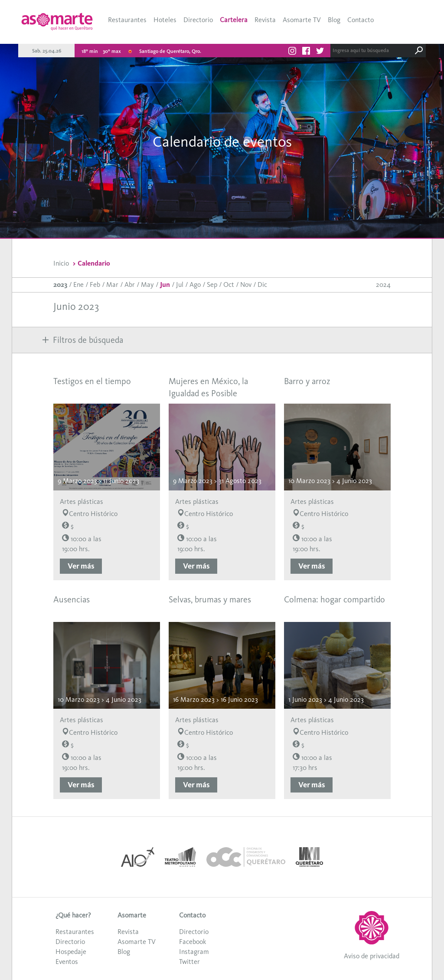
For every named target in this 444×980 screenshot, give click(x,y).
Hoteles (165, 20)
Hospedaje (71, 952)
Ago (195, 284)
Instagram (194, 952)
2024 (383, 284)
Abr (130, 284)
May (147, 284)
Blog (334, 20)
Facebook (193, 942)
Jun (165, 284)
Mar (112, 284)
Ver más (81, 566)
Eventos (67, 962)
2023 (60, 284)
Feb (95, 284)
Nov (246, 284)
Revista (265, 20)
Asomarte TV (302, 20)
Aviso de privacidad (372, 956)
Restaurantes (127, 20)
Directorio (198, 20)
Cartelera (234, 20)
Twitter (189, 962)
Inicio (61, 263)
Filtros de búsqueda (83, 340)
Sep (212, 284)
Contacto (361, 20)
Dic (262, 284)
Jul (180, 284)
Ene (78, 284)
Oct (229, 284)
